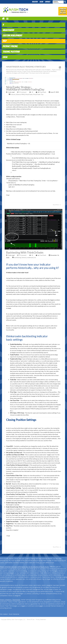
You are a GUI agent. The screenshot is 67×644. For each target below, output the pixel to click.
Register (35, 2)
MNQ (23, 94)
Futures (13, 94)
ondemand (30, 257)
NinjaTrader (29, 94)
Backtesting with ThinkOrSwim (25, 252)
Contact (48, 2)
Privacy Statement (41, 619)
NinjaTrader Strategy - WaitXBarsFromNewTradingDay (25, 88)
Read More (57, 205)
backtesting (17, 257)
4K (32, 255)
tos (35, 257)
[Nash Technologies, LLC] (16, 10)
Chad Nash (43, 92)
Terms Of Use (31, 619)
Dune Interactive (14, 614)
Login (41, 2)
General (18, 94)
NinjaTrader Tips (38, 94)
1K (32, 92)
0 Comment (23, 92)
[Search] (58, 2)
